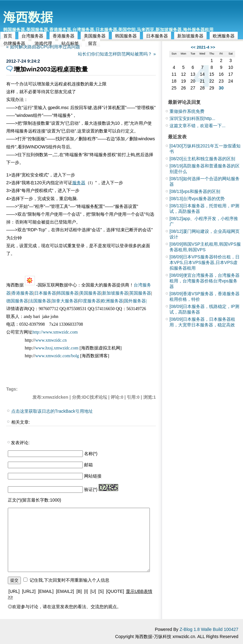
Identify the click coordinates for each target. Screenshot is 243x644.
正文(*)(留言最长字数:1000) (34, 500)
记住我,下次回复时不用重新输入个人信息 (69, 580)
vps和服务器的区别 (195, 191)
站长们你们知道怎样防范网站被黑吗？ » (117, 54)
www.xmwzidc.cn (51, 340)
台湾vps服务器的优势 (197, 199)
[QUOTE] (115, 591)
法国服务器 (40, 301)
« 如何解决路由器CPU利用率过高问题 (43, 47)
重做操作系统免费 (187, 111)
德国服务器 (17, 301)
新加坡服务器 (190, 36)
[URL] (14, 591)
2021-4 (203, 47)
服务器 (79, 183)
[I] (86, 591)
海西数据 (28, 17)
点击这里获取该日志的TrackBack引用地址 (52, 411)
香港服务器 (64, 36)
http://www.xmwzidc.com (55, 332)
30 (221, 88)
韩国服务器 (126, 36)
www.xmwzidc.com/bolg (57, 356)
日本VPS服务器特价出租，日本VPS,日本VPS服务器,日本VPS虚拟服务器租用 (205, 262)
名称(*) (91, 454)
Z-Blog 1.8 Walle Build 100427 (209, 629)
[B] (79, 591)
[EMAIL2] (65, 591)
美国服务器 (95, 36)
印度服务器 (89, 301)
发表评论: (20, 443)
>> (213, 47)
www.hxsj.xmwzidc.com (57, 348)
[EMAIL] (46, 591)
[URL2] (29, 591)
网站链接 (93, 476)
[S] (101, 591)
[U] (93, 591)
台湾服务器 (32, 36)
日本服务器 (157, 36)
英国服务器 (140, 293)
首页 (8, 36)
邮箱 (88, 465)
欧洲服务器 (224, 36)
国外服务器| (135, 301)
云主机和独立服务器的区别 (202, 159)
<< (193, 47)
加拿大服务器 (65, 301)
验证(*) (91, 489)
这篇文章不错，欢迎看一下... (198, 126)
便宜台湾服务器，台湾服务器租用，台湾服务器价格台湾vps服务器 (205, 281)
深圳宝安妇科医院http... (192, 118)
